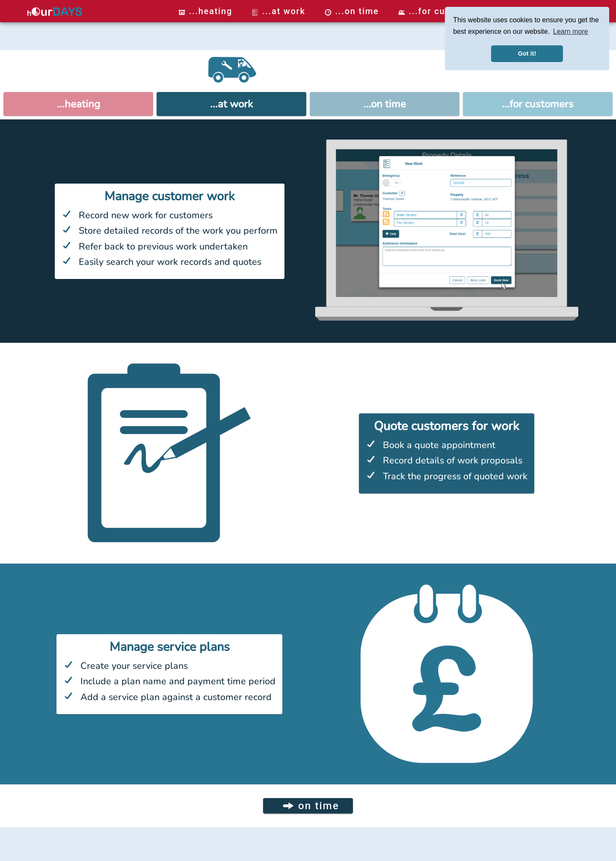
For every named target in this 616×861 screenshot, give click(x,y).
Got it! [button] (527, 53)
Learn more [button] (571, 31)
